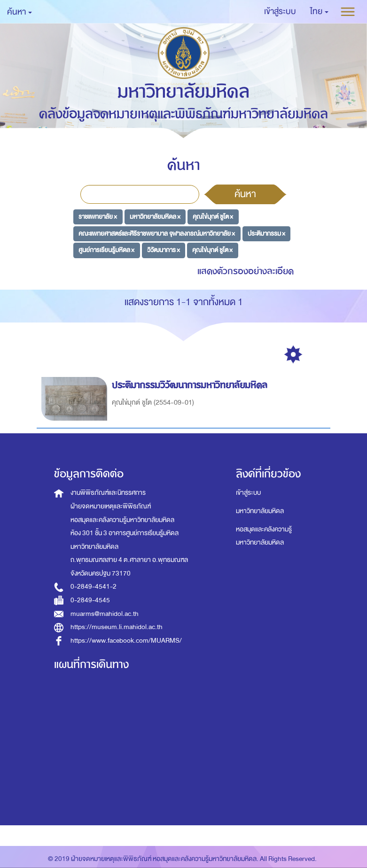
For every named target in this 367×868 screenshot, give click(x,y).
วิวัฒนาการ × (164, 250)
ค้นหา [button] (20, 12)
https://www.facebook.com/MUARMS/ (126, 641)
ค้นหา (245, 194)
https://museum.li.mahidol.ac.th (117, 627)
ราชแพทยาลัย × (98, 217)
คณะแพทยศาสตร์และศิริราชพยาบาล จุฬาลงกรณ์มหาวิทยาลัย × (157, 233)
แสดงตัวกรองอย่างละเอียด (246, 271)
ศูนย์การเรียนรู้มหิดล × (106, 250)
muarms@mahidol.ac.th (105, 614)
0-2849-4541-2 (94, 587)
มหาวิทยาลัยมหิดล (260, 511)
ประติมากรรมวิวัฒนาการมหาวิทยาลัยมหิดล (191, 385)
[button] (319, 12)
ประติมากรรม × (266, 233)
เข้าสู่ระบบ (248, 493)
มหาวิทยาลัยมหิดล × (155, 217)
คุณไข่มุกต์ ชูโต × (213, 217)
